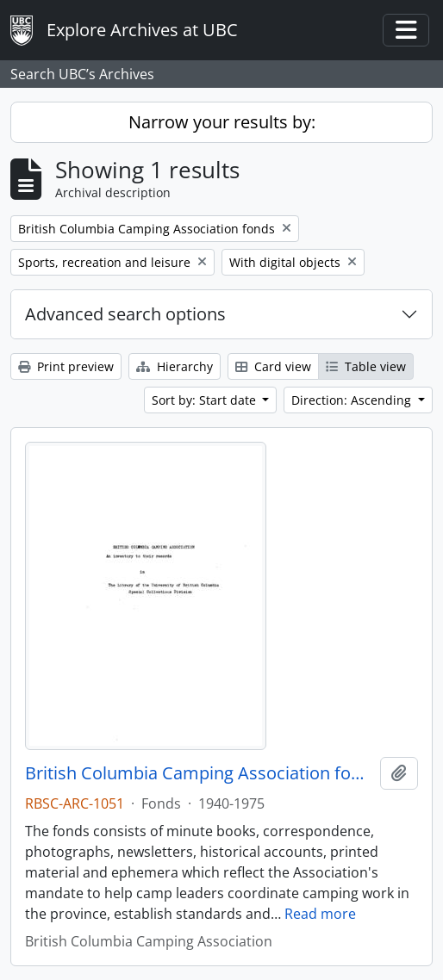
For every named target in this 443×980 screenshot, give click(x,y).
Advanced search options (125, 314)
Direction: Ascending (353, 400)
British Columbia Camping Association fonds (199, 773)
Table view (366, 366)
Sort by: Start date (206, 400)
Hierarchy (175, 366)
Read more (320, 914)
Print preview (66, 366)
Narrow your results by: (222, 122)
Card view (273, 366)
